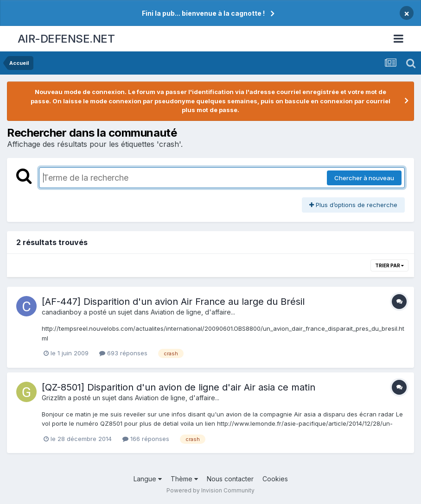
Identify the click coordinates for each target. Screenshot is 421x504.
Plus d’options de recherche (353, 205)
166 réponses (146, 439)
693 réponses (123, 353)
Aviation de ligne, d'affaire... (193, 312)
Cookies (275, 479)
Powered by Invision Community (210, 490)
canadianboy (62, 312)
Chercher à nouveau (364, 178)
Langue (148, 479)
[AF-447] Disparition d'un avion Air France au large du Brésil (173, 302)
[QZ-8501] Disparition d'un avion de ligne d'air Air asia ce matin (179, 387)
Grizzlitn (54, 398)
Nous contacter (230, 479)
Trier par (389, 265)
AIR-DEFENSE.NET (66, 39)
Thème (184, 479)
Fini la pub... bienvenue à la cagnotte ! (203, 13)
